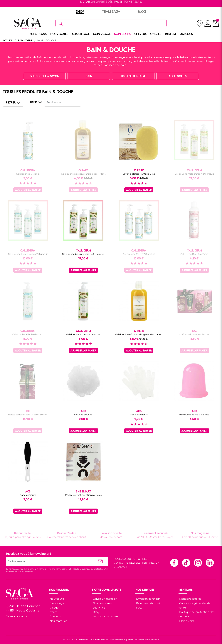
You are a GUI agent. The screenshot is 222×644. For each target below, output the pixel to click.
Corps (53, 612)
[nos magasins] (200, 23)
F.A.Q (139, 608)
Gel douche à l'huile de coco (28, 334)
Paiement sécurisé (148, 603)
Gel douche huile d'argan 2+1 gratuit (194, 174)
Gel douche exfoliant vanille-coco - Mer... (83, 174)
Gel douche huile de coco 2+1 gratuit (28, 254)
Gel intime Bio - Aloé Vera (194, 254)
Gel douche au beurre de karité (83, 334)
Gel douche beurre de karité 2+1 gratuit (83, 254)
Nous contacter (17, 616)
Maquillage (57, 603)
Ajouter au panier (28, 190)
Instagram (198, 563)
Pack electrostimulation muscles (83, 495)
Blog (96, 612)
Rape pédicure (28, 495)
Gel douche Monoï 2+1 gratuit (139, 254)
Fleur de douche (83, 415)
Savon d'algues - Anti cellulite (139, 174)
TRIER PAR (36, 102)
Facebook (174, 563)
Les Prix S (99, 608)
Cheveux (55, 616)
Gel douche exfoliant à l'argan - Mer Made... (139, 334)
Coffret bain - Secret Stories (194, 334)
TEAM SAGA (111, 12)
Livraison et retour (148, 599)
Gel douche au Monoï (28, 174)
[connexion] (208, 24)
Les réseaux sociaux (105, 616)
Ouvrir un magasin (105, 599)
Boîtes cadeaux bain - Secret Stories (28, 415)
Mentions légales (190, 599)
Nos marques (58, 621)
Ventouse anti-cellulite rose (194, 415)
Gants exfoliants (139, 415)
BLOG (142, 12)
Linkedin (210, 563)
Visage (54, 608)
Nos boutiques (102, 603)
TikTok (186, 563)
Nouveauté (56, 599)
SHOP (80, 12)
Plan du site (186, 621)
